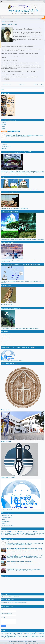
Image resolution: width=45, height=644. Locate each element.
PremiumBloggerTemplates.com (28, 643)
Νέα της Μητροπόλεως (11, 535)
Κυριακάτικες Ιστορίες (39, 533)
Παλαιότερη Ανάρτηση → (39, 84)
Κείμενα (33, 533)
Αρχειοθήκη (17, 131)
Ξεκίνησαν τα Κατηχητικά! (12, 568)
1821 (1, 532)
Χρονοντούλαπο (3, 536)
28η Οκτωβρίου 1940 (6, 532)
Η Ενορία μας (4, 144)
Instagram (4, 122)
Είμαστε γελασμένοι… (6, 521)
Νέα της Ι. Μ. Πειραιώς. (6, 342)
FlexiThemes (9, 643)
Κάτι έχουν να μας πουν (6, 340)
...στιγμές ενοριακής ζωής (22, 11)
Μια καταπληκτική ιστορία (9, 24)
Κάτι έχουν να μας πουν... (7, 146)
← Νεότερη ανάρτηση (6, 84)
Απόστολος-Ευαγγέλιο (6, 338)
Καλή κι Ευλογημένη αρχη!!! (12, 134)
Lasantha (20, 643)
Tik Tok (3, 128)
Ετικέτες (10, 131)
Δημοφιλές (4, 131)
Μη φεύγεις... (4, 523)
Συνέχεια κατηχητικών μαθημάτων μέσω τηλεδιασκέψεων (19, 562)
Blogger (34, 641)
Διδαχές (31, 532)
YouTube (3, 127)
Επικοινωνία (4, 149)
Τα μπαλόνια (4, 519)
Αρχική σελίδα (22, 84)
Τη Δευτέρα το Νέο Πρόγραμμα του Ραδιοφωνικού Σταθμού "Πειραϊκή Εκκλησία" (24, 549)
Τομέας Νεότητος (5, 336)
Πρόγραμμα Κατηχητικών (7, 334)
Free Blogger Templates (38, 643)
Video (8, 536)
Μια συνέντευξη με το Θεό (7, 515)
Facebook (4, 125)
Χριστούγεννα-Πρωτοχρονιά (39, 535)
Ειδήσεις (36, 532)
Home (3, 21)
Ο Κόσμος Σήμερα (21, 535)
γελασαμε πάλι (27, 532)
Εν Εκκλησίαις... (7, 533)
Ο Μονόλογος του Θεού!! (7, 517)
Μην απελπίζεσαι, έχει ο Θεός (8, 525)
